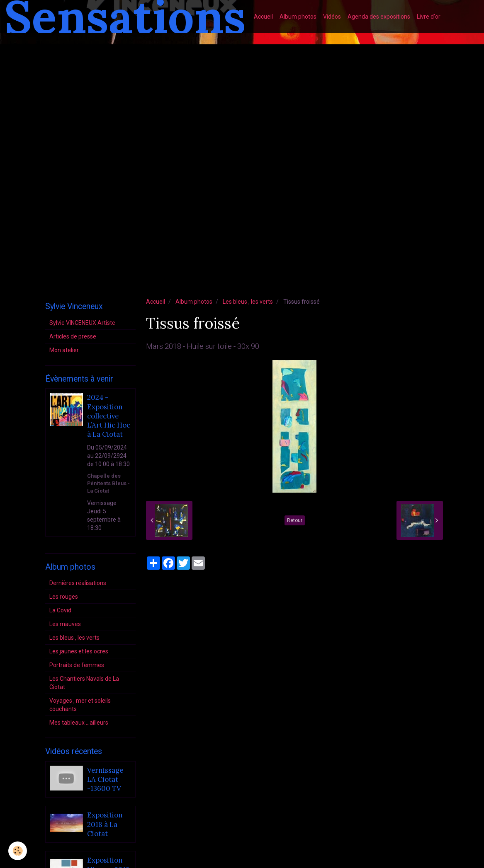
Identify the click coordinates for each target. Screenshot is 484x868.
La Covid (60, 610)
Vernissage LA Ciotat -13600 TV (105, 780)
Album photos (298, 17)
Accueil (263, 17)
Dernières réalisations (78, 583)
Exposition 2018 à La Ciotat (105, 825)
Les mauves (65, 624)
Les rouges (64, 597)
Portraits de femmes (77, 665)
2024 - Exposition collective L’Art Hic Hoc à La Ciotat (109, 416)
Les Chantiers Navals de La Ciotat (84, 683)
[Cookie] (18, 851)
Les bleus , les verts (248, 302)
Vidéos (332, 17)
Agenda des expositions (379, 17)
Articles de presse (73, 336)
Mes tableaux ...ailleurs (79, 723)
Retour (295, 520)
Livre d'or (429, 17)
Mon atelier (64, 350)
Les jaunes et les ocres (79, 651)
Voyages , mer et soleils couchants (80, 705)
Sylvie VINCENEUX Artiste (82, 323)
